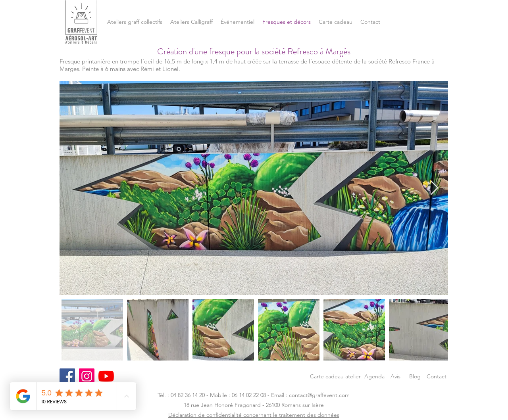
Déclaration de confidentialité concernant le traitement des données (254, 415)
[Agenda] (374, 376)
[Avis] (395, 376)
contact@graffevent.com (319, 395)
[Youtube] (106, 376)
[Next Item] (434, 188)
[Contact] (437, 376)
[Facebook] (67, 376)
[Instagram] (87, 376)
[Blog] (415, 376)
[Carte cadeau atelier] (335, 376)
